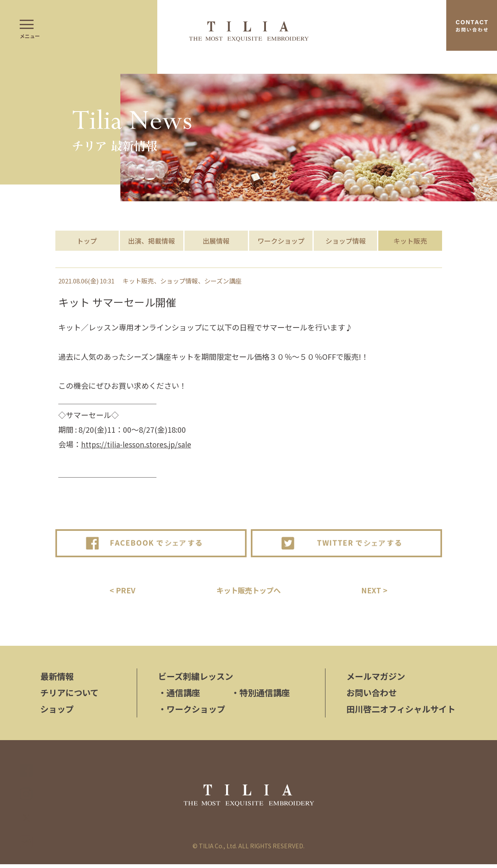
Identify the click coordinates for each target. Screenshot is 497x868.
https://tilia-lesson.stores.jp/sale (138, 444)
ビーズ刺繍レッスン (196, 680)
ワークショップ (281, 241)
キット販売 (410, 241)
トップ (87, 241)
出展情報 (216, 241)
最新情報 (57, 680)
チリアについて (69, 696)
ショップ (57, 713)
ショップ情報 (346, 241)
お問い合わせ (372, 696)
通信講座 (179, 696)
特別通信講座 (260, 696)
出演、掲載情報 (151, 241)
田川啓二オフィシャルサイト (401, 713)
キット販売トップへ (249, 592)
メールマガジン (376, 680)
